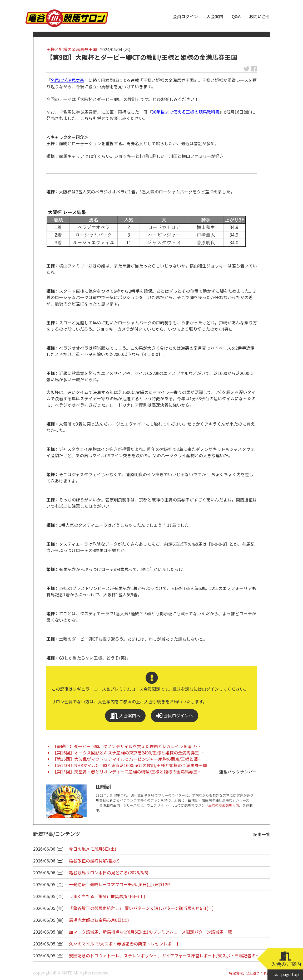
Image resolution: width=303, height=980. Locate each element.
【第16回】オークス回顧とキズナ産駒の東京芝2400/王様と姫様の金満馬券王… (128, 753)
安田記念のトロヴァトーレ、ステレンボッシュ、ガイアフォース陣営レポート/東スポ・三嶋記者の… (164, 955)
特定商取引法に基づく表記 (250, 973)
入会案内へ (125, 716)
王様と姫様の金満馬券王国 (72, 49)
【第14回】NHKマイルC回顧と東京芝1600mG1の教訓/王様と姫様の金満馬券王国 (130, 765)
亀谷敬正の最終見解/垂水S (94, 861)
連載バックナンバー (238, 772)
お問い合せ (260, 16)
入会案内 (215, 16)
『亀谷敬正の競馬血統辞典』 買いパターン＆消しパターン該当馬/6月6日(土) (141, 908)
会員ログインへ (175, 716)
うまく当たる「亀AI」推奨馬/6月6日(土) (107, 896)
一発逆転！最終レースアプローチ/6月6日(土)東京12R (119, 884)
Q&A (236, 16)
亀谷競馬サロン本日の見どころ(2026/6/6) (109, 872)
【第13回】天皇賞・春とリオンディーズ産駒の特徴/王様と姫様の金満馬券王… (127, 772)
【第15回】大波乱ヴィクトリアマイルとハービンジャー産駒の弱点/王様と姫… (127, 759)
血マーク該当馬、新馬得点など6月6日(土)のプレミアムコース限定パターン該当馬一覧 (150, 932)
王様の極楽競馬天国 (224, 805)
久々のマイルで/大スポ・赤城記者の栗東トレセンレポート (125, 944)
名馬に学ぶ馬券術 (67, 80)
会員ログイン (185, 16)
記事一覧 (262, 834)
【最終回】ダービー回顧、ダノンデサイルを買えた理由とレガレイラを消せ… (126, 746)
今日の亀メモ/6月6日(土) (93, 849)
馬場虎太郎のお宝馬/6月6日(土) (99, 920)
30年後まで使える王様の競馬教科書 (186, 112)
